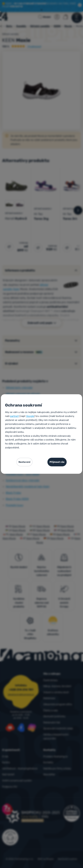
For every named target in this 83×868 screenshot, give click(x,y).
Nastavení (24, 462)
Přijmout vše (57, 462)
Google (30, 416)
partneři (14, 416)
